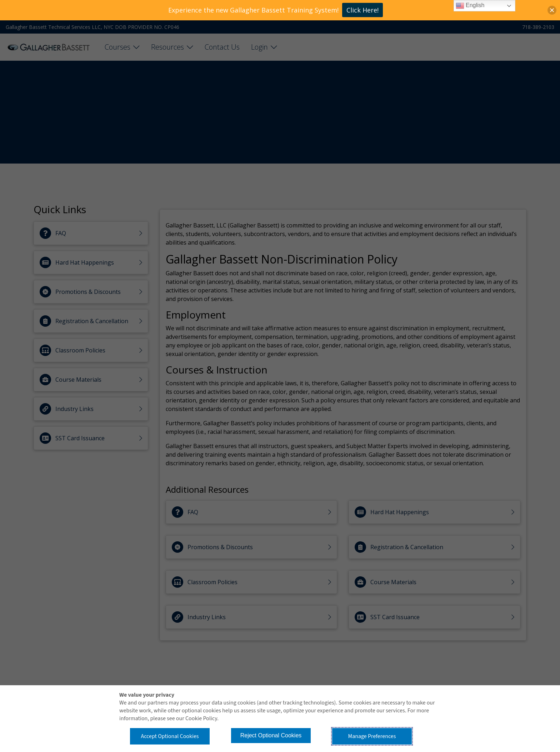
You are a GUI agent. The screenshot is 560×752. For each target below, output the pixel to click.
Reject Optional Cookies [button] (271, 735)
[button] (552, 10)
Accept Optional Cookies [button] (170, 736)
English (470, 6)
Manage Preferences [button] (372, 736)
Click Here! (362, 10)
